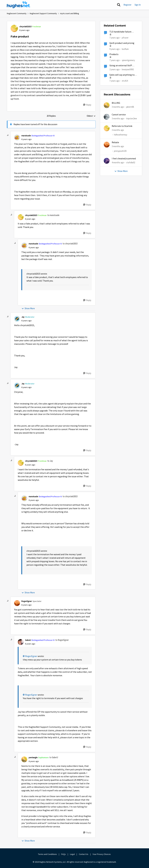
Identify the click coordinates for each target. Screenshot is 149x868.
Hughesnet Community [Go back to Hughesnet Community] (17, 13)
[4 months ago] (118, 163)
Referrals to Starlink (122, 126)
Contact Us (84, 854)
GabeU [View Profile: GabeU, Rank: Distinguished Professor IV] (28, 640)
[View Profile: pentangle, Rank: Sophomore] (24, 759)
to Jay (50, 461)
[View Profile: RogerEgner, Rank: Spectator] (17, 603)
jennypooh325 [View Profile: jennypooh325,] (120, 151)
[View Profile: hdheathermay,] (107, 128)
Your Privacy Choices (102, 854)
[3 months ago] (118, 107)
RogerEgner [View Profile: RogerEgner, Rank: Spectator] (27, 601)
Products (114, 54)
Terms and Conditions (47, 854)
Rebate (115, 142)
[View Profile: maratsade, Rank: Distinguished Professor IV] (17, 137)
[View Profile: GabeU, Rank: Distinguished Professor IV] (21, 642)
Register (127, 5)
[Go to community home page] (19, 5)
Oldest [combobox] (91, 116)
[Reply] (87, 105)
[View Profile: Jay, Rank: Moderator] (17, 319)
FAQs (63, 854)
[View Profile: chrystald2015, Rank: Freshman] (14, 28)
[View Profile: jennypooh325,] (107, 145)
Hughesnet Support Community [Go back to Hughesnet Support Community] (43, 13)
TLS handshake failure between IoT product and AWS (122, 32)
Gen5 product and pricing (122, 43)
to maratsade (53, 215)
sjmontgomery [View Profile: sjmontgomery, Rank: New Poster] (128, 60)
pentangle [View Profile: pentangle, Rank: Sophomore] (33, 757)
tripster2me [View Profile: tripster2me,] (132, 118)
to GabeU (54, 757)
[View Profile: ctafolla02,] (107, 161)
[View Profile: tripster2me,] (107, 117)
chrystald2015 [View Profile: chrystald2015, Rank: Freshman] (25, 27)
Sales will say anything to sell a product (122, 75)
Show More (28, 308)
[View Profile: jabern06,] (107, 105)
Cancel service (119, 115)
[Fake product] (26, 139)
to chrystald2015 (70, 244)
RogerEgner (31, 656)
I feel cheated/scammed (124, 159)
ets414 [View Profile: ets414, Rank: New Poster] (125, 81)
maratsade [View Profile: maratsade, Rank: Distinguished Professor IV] (26, 136)
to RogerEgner (62, 640)
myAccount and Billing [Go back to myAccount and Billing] (70, 13)
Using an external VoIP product (121, 66)
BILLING (116, 103)
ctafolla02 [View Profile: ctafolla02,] (131, 162)
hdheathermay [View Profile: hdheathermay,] (121, 135)
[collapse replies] (8, 135)
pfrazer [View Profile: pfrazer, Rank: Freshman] (125, 38)
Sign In (138, 5)
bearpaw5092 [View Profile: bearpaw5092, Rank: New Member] (128, 69)
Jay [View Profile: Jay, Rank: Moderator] (23, 317)
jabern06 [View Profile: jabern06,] (130, 107)
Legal (72, 854)
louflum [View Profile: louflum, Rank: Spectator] (125, 49)
